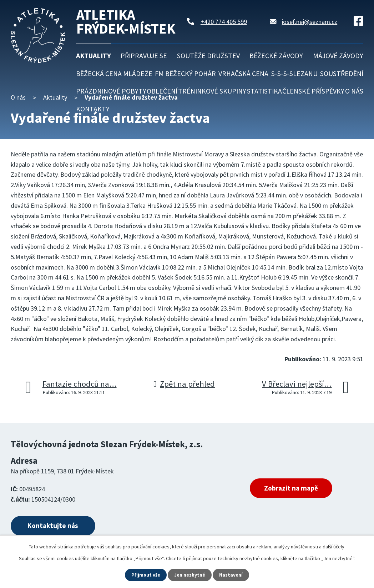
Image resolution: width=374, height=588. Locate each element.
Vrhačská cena (243, 74)
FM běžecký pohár (185, 74)
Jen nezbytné (190, 575)
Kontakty (93, 109)
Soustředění (342, 74)
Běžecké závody (276, 56)
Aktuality (93, 56)
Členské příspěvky (313, 91)
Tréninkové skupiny (212, 91)
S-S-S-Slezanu (294, 74)
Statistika (264, 91)
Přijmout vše (146, 575)
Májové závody (338, 56)
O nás (354, 91)
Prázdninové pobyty (111, 91)
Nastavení (232, 575)
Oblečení (162, 91)
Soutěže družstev (208, 56)
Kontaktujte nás (56, 526)
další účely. (334, 546)
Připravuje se (144, 56)
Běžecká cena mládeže (114, 74)
